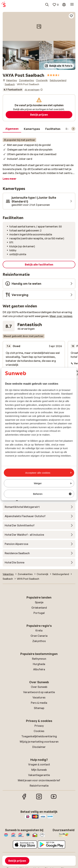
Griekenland (39, 608)
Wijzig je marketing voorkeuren (39, 742)
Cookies (39, 731)
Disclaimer (39, 747)
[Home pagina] (3, 5)
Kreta (39, 630)
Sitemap (39, 708)
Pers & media (39, 703)
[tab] (12, 129)
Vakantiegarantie (39, 775)
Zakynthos (39, 641)
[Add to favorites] (71, 16)
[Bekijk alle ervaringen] (23, 90)
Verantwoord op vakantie (39, 692)
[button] (39, 26)
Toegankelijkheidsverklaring (39, 736)
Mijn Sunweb (39, 770)
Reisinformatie (39, 786)
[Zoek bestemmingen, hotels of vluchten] (47, 5)
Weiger (53, 483)
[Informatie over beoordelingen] (41, 90)
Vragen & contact (39, 764)
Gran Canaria (39, 636)
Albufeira (39, 669)
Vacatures (39, 697)
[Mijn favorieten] (55, 5)
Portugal (39, 613)
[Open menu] (72, 5)
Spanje (39, 602)
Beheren (52, 494)
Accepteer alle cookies (48, 473)
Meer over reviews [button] (61, 316)
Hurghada (39, 664)
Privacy (39, 726)
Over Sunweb (39, 687)
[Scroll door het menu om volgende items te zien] (73, 129)
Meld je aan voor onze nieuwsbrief (39, 780)
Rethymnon (39, 659)
